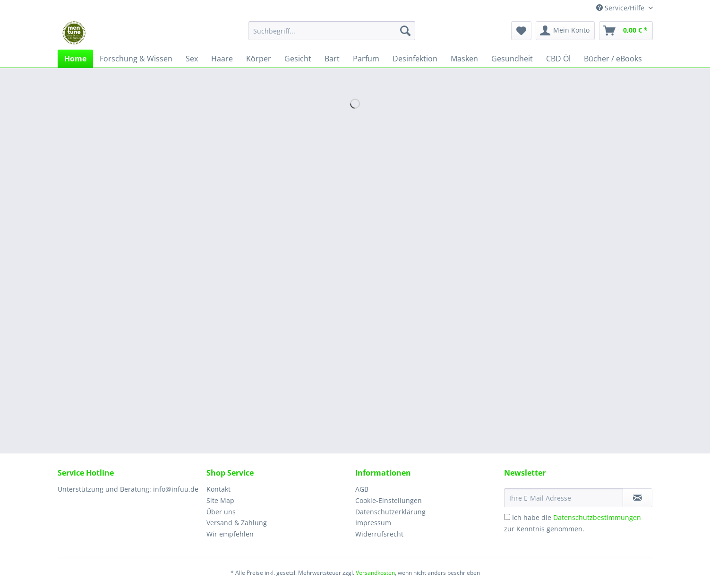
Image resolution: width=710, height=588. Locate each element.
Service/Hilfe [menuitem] (621, 8)
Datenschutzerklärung (390, 512)
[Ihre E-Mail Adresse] (564, 498)
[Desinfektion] (415, 59)
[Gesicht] (298, 59)
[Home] (75, 59)
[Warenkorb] (626, 31)
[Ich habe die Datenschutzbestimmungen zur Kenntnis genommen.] (507, 517)
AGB (362, 489)
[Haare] (222, 59)
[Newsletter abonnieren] (637, 498)
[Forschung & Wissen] (136, 59)
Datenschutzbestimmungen (597, 517)
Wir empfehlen (230, 534)
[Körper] (259, 59)
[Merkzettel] (521, 31)
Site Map (220, 500)
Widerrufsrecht (379, 534)
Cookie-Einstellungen (389, 500)
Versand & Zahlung (237, 523)
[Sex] (192, 59)
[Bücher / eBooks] (613, 59)
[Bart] (332, 59)
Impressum (373, 523)
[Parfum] (366, 59)
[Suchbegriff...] (332, 31)
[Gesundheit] (512, 59)
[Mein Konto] (565, 31)
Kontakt (218, 489)
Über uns (221, 512)
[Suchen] (405, 31)
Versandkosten (375, 573)
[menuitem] (332, 35)
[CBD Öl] (558, 59)
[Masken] (464, 59)
